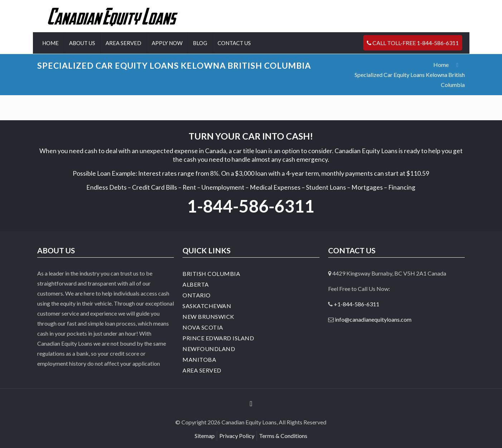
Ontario (197, 295)
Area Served (202, 370)
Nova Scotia (203, 327)
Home (441, 65)
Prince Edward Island (218, 338)
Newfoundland (209, 349)
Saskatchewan (207, 306)
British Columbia (211, 274)
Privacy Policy (237, 436)
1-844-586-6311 (251, 206)
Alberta (196, 284)
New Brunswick (208, 316)
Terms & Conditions (283, 436)
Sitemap (205, 436)
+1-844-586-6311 (357, 304)
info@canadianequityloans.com (373, 319)
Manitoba (199, 359)
